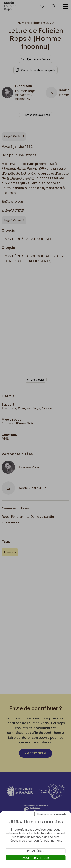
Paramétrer (36, 851)
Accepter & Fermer (36, 858)
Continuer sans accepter (52, 814)
